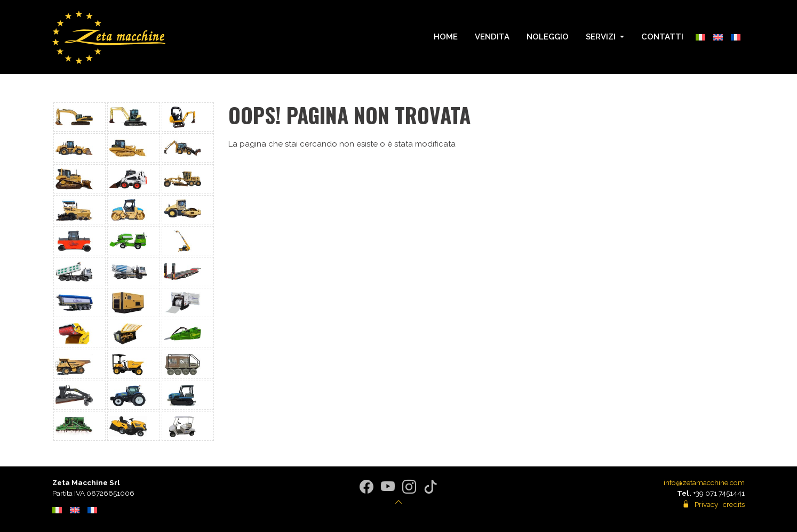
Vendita (492, 37)
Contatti (662, 37)
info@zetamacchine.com (704, 482)
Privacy (706, 504)
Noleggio (548, 37)
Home (446, 37)
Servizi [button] (602, 37)
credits (734, 504)
